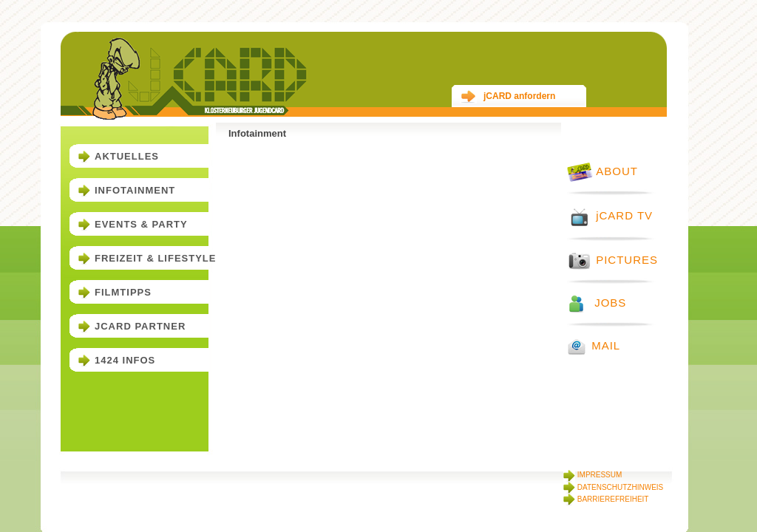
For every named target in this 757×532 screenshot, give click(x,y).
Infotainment (135, 190)
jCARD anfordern (508, 96)
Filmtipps (123, 292)
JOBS (597, 303)
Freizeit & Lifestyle (155, 258)
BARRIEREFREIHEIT (606, 499)
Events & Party (141, 224)
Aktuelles (127, 156)
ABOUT (602, 171)
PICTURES (612, 260)
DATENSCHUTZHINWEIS (613, 487)
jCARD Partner (140, 326)
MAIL (594, 345)
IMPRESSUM (593, 475)
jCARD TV (610, 215)
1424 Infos (125, 360)
